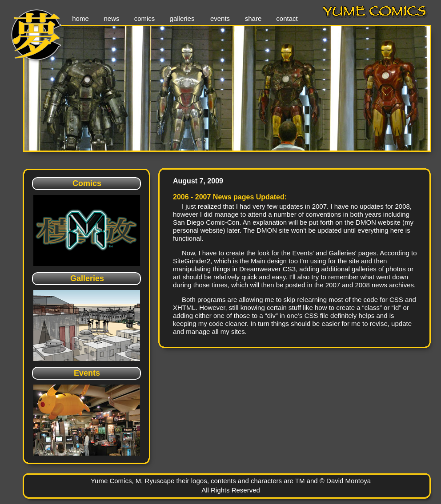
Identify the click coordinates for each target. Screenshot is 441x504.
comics (145, 18)
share (253, 18)
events (220, 18)
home (80, 18)
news (111, 18)
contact (287, 18)
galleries (182, 18)
